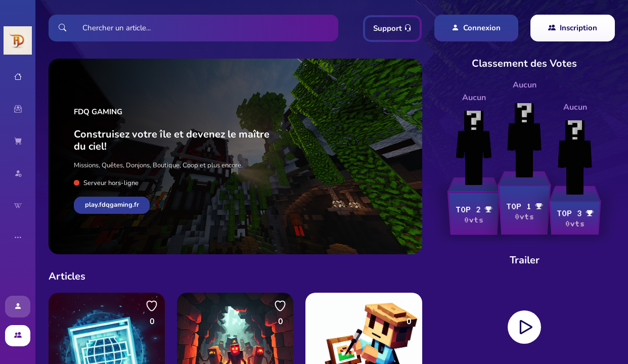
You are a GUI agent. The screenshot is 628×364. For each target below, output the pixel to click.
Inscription (573, 28)
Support (392, 28)
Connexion (476, 28)
